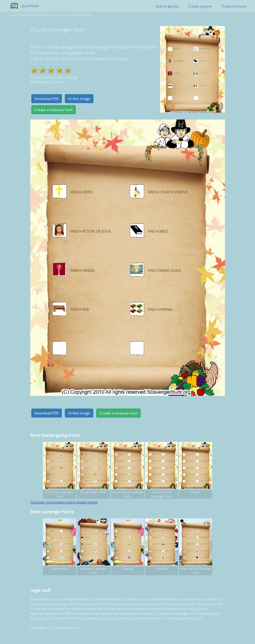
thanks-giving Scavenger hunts (39, 15)
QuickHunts (30, 6)
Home (12, 15)
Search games (167, 6)
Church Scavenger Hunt (76, 15)
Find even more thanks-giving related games (64, 502)
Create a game (200, 6)
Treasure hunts (234, 6)
